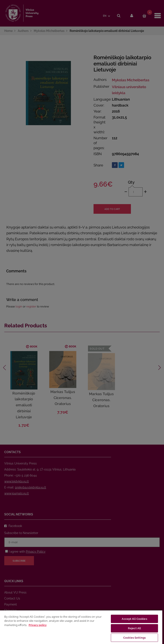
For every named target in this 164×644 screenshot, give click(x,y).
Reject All (134, 628)
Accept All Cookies (134, 619)
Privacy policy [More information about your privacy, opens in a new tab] (38, 625)
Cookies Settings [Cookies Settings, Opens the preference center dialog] (134, 638)
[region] (81, 627)
